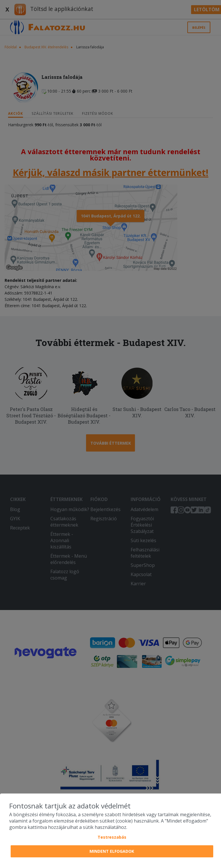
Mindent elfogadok (112, 851)
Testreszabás (112, 837)
